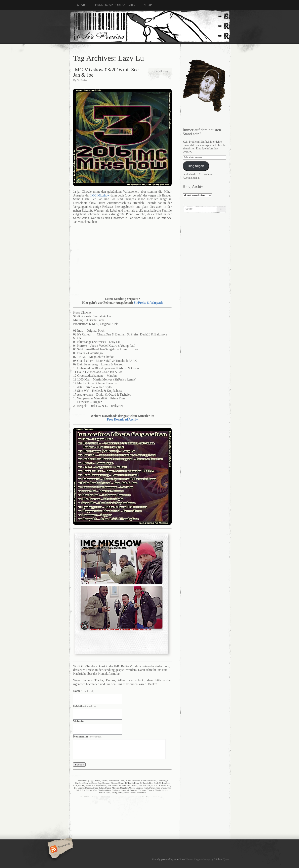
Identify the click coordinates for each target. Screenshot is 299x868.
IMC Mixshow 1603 (117, 785)
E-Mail (84, 706)
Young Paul (117, 793)
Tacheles (142, 790)
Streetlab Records (129, 790)
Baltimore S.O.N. (117, 781)
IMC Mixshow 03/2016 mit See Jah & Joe (106, 72)
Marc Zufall (99, 788)
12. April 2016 (160, 71)
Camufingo (163, 781)
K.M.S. (155, 785)
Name (84, 691)
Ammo (104, 781)
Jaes (140, 785)
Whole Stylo (105, 793)
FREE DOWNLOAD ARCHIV (115, 5)
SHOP (148, 5)
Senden (79, 765)
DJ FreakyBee (146, 783)
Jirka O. (147, 785)
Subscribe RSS (60, 849)
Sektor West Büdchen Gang (99, 790)
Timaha (151, 790)
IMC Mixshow (139, 793)
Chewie (87, 783)
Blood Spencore (133, 781)
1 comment (82, 781)
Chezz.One (96, 783)
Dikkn (121, 783)
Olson (132, 788)
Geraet (81, 785)
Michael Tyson (222, 859)
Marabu (89, 788)
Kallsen (162, 785)
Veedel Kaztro (162, 790)
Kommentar (88, 736)
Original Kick (142, 788)
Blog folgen (196, 166)
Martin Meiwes (112, 788)
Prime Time (155, 788)
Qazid (164, 788)
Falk (75, 785)
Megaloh (124, 788)
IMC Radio (132, 785)
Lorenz (81, 788)
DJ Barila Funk (132, 783)
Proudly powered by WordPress (169, 859)
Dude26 (157, 783)
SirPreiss (82, 80)
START (82, 5)
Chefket (79, 783)
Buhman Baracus (149, 781)
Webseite (79, 721)
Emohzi (166, 783)
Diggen (114, 783)
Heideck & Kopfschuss (96, 785)
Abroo (97, 781)
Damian (106, 783)
